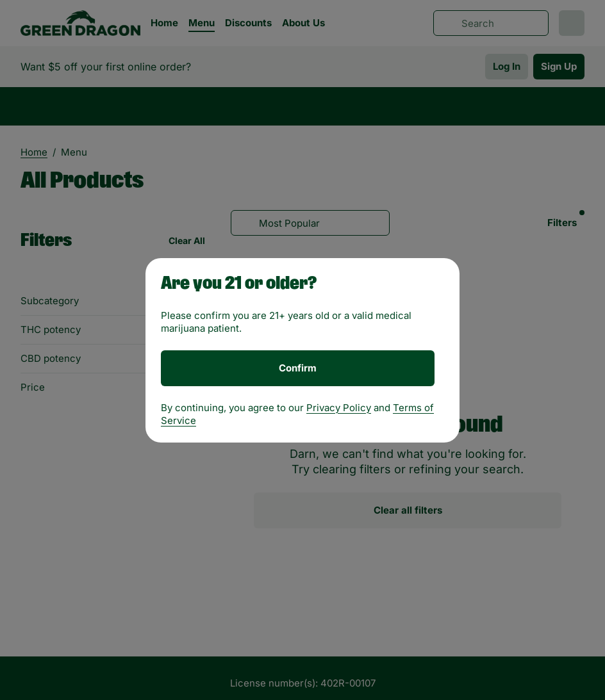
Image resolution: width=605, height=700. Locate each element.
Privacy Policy (339, 408)
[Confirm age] (298, 368)
